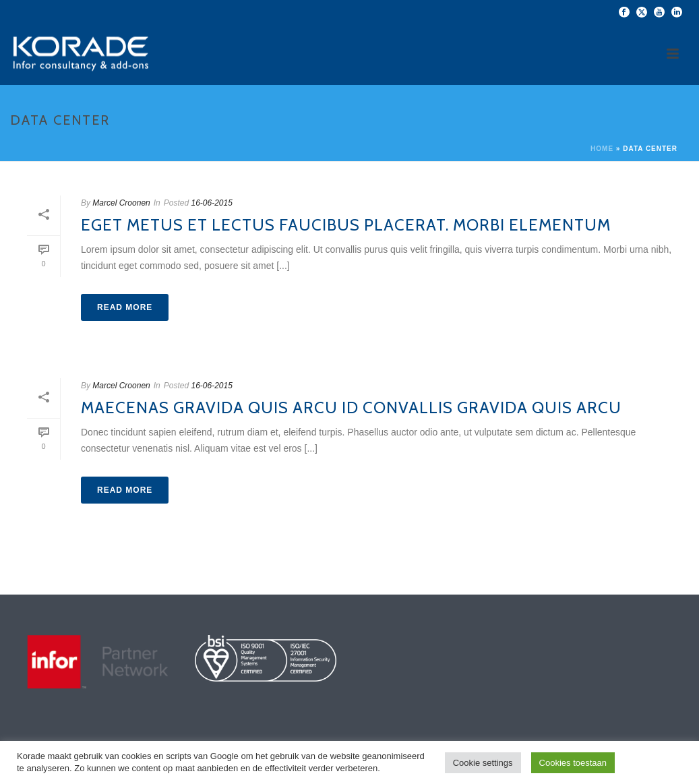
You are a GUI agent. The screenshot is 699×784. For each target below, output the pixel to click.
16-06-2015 (211, 203)
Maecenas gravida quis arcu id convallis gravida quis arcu (351, 408)
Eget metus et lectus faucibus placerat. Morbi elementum (346, 225)
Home (602, 149)
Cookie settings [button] (483, 763)
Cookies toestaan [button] (573, 763)
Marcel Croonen (121, 203)
